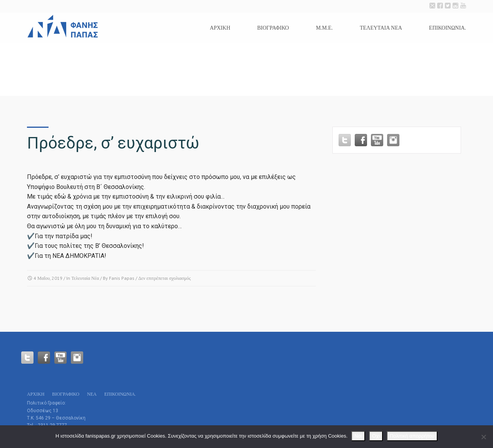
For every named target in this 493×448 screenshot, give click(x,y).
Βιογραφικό (273, 28)
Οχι (376, 436)
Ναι (358, 436)
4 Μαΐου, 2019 (48, 278)
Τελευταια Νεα (381, 28)
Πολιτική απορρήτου (412, 436)
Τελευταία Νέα (85, 278)
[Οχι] (483, 437)
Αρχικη (220, 28)
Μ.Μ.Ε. (324, 28)
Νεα (92, 394)
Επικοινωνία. (448, 28)
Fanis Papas (122, 278)
